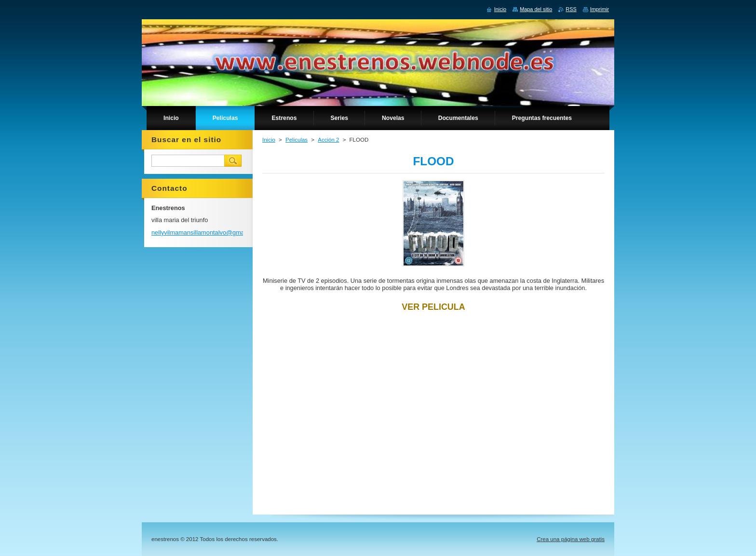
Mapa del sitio (536, 9)
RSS (571, 9)
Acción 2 (328, 140)
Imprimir (600, 9)
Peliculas (297, 140)
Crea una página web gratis (571, 539)
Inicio (269, 140)
